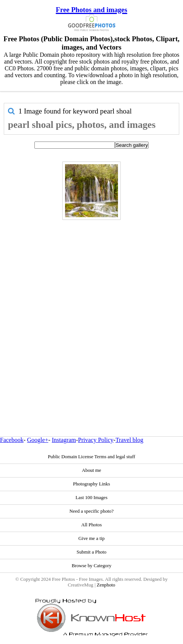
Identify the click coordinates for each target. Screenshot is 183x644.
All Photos (91, 525)
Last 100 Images (92, 498)
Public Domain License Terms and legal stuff (91, 457)
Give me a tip (91, 538)
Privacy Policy (96, 440)
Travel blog (129, 440)
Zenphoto (106, 585)
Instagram (64, 440)
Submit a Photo (92, 552)
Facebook (12, 440)
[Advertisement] (90, 312)
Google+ (38, 440)
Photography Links (91, 484)
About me (92, 470)
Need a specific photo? (92, 511)
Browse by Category (91, 566)
